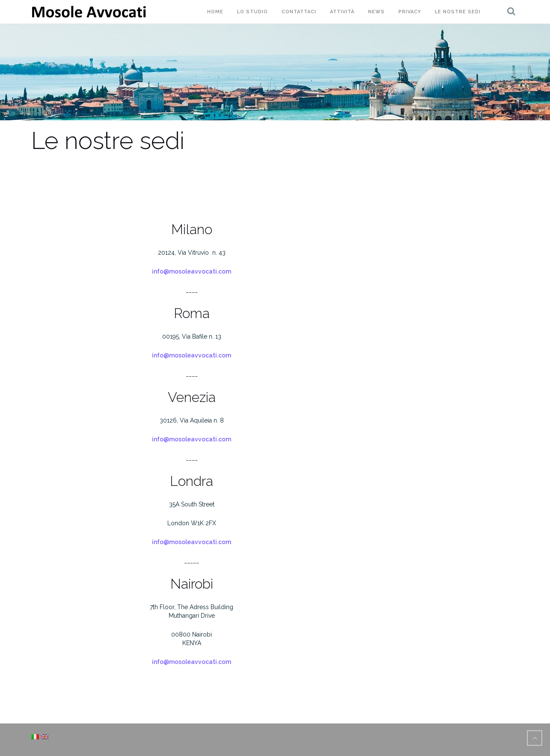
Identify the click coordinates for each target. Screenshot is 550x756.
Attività (342, 12)
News (376, 12)
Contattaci (299, 12)
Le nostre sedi (458, 12)
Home (215, 12)
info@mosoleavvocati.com (192, 271)
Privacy (410, 12)
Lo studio (253, 12)
